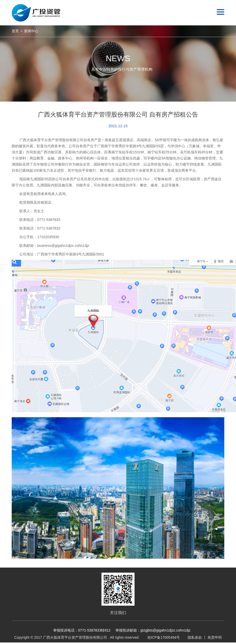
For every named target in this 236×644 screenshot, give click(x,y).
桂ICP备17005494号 (164, 637)
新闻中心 (31, 31)
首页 (15, 31)
